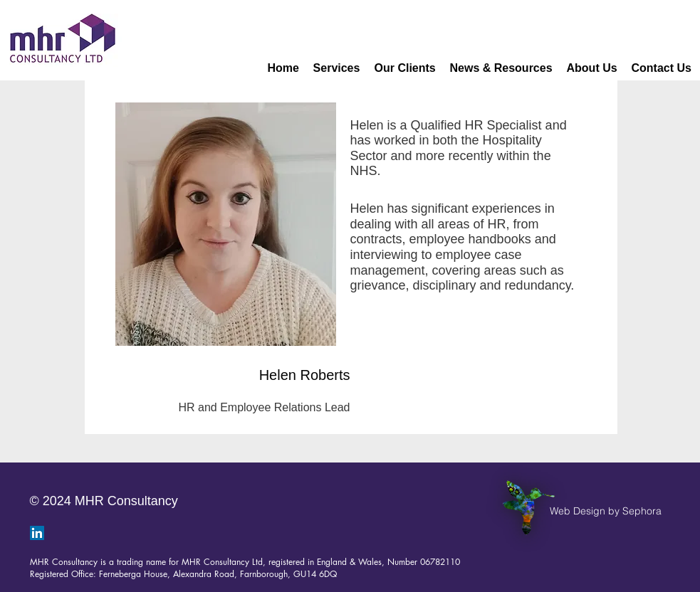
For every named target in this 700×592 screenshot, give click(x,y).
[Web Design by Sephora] (606, 511)
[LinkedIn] (37, 533)
